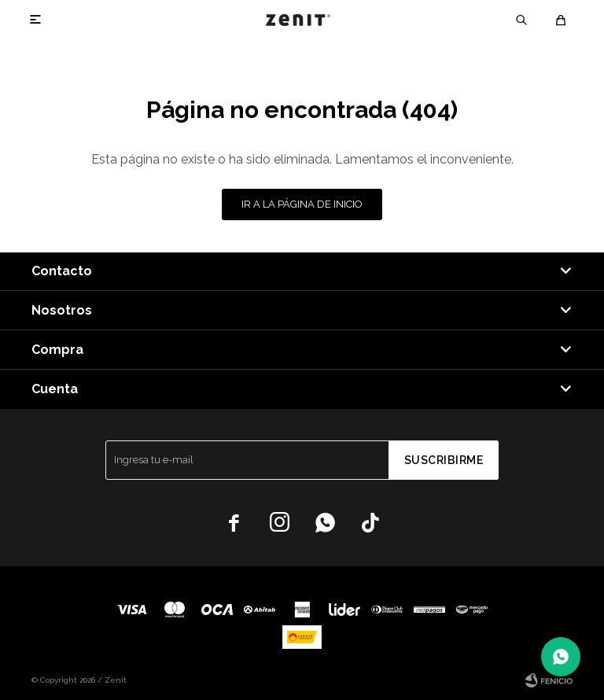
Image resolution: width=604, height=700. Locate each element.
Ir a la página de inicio (302, 204)
